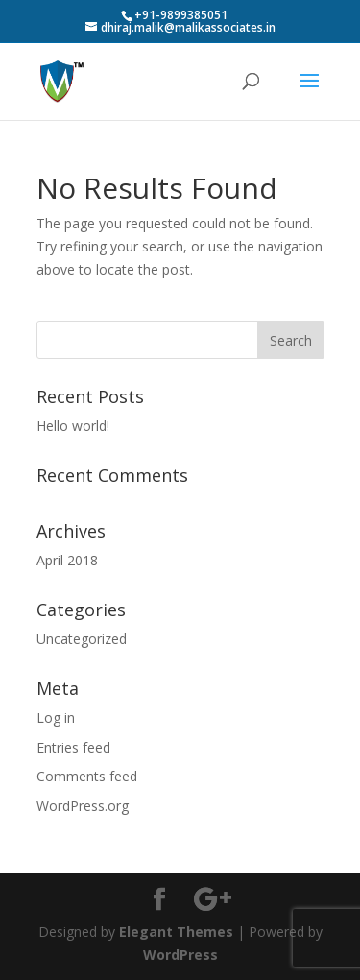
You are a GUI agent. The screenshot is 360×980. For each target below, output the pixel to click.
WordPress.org (83, 806)
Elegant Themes (176, 932)
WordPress (180, 955)
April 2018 (67, 560)
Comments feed (87, 776)
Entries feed (73, 747)
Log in (56, 717)
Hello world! (73, 426)
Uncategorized (82, 639)
